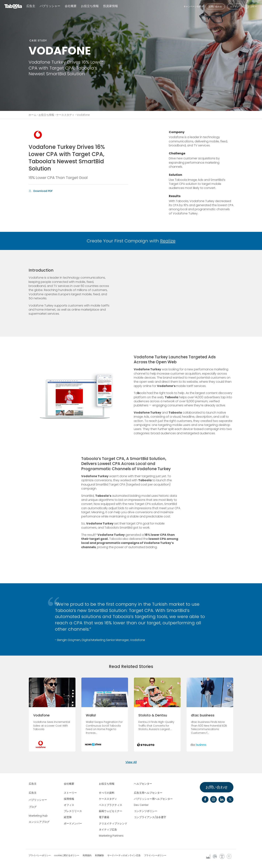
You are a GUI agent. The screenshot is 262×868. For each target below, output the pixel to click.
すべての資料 (107, 793)
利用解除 (99, 855)
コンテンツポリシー (146, 811)
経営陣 (68, 817)
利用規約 (87, 855)
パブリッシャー (50, 6)
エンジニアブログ (39, 822)
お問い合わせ (215, 7)
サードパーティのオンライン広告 (124, 855)
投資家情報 (111, 6)
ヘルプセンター (143, 784)
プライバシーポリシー (40, 855)
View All (131, 762)
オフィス (69, 805)
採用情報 (69, 799)
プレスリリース (73, 811)
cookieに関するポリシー (67, 855)
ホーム (32, 115)
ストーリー (70, 793)
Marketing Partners (111, 836)
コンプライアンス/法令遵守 (150, 817)
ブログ (33, 807)
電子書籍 (104, 817)
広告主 (31, 6)
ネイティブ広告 (108, 830)
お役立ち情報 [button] (90, 6)
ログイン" (235, 7)
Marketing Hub (38, 816)
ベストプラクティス (111, 805)
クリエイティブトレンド (113, 823)
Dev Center (141, 805)
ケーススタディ (65, 115)
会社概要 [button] (71, 6)
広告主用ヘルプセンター (148, 793)
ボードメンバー (73, 823)
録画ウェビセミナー (111, 811)
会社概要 (69, 784)
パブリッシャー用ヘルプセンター (153, 799)
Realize (168, 241)
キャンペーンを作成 (194, 6)
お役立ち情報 (46, 115)
